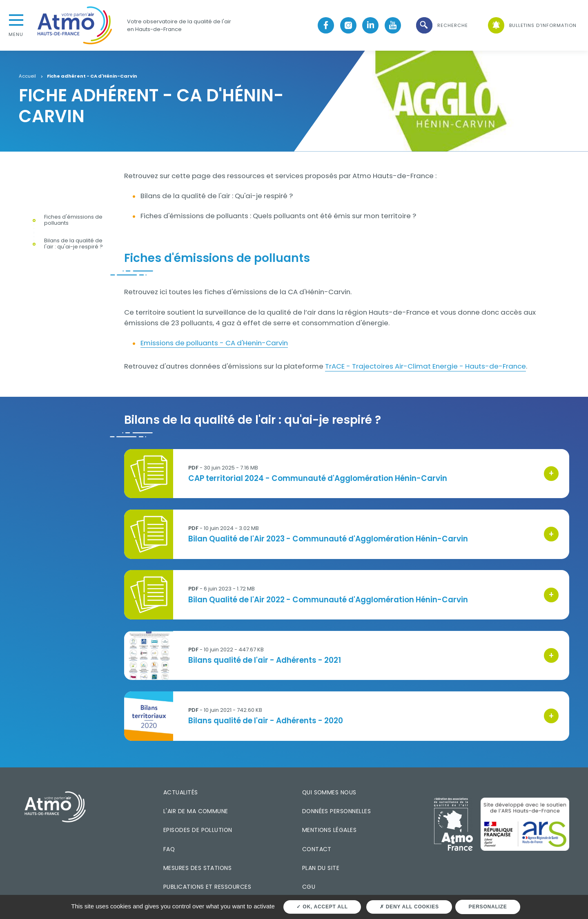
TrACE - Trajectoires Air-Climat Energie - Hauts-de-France (425, 366)
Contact (317, 849)
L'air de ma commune (196, 811)
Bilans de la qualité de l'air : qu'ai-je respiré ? (73, 244)
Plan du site (321, 868)
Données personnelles (336, 811)
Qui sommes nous (329, 792)
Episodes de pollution (198, 830)
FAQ (169, 849)
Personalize (488, 907)
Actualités (181, 792)
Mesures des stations (197, 868)
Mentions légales (329, 830)
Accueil (27, 76)
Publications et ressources (207, 887)
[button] (441, 26)
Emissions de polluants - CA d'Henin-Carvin (214, 343)
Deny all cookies (409, 907)
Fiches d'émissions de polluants (73, 220)
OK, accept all (322, 907)
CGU (309, 887)
